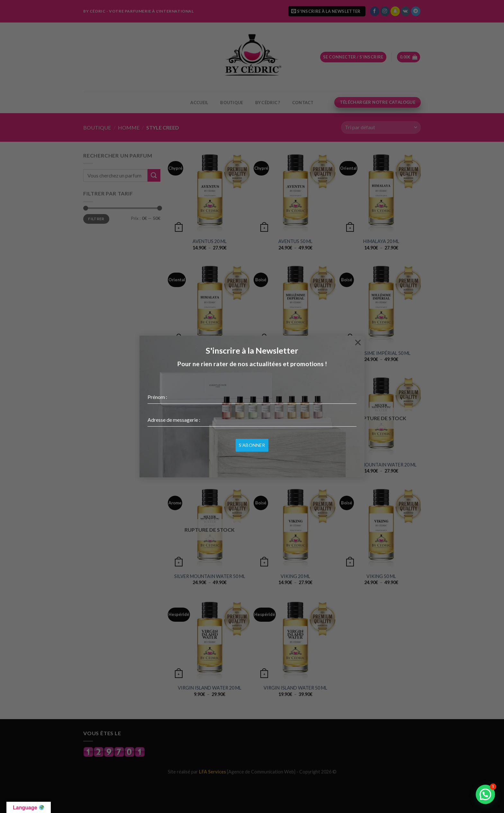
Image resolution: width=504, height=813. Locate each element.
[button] (485, 794)
